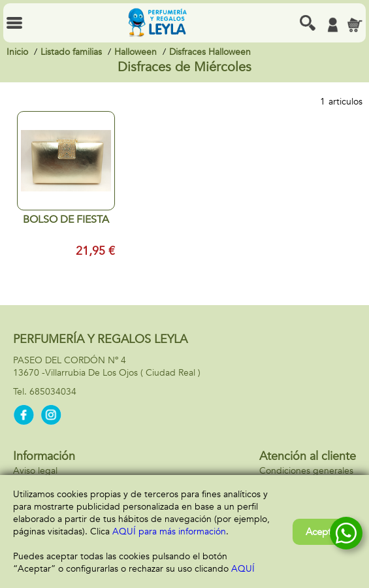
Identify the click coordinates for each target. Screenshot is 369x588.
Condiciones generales (306, 471)
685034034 (53, 392)
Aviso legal (35, 471)
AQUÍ (243, 569)
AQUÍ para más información (169, 531)
